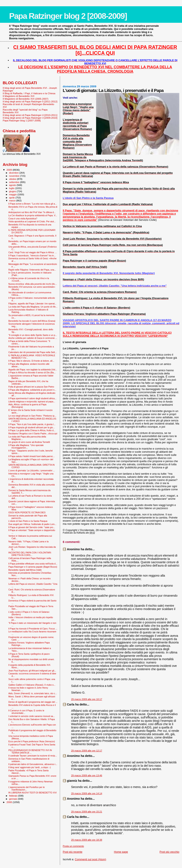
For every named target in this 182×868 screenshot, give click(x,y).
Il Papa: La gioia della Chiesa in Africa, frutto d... (32, 430)
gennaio (14, 799)
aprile (12, 198)
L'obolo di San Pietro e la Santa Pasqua (28, 521)
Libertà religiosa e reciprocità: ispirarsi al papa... (32, 402)
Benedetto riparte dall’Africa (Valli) (25, 570)
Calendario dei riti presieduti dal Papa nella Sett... (33, 352)
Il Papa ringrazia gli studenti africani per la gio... (31, 427)
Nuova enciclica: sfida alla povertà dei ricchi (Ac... (33, 284)
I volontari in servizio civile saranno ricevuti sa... (32, 716)
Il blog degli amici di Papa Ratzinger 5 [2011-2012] (30, 101)
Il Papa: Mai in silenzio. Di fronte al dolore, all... (31, 361)
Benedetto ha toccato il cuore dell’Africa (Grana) (32, 321)
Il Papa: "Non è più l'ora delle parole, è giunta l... (32, 424)
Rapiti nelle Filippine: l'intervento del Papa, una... (32, 270)
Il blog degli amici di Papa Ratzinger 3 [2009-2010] (30, 118)
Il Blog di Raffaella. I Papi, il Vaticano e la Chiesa (29, 93)
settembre (15, 182)
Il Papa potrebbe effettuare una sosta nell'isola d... (33, 564)
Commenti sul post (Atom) (90, 859)
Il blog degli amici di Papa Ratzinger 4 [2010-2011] (30, 115)
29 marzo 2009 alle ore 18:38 (87, 840)
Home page (121, 852)
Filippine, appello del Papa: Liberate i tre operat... (32, 304)
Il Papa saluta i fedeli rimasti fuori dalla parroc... (31, 456)
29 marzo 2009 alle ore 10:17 (87, 699)
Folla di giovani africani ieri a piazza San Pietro (31, 387)
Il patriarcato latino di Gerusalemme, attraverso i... (33, 764)
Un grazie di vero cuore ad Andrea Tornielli (29, 442)
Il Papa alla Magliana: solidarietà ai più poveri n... (32, 390)
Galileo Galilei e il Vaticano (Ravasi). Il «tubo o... (32, 685)
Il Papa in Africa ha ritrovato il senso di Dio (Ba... (32, 372)
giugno (13, 191)
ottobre (13, 179)
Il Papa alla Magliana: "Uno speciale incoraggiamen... (26, 446)
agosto (13, 185)
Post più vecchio (169, 852)
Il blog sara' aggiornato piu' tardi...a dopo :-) (29, 767)
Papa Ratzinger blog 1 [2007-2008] (22, 120)
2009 (9, 170)
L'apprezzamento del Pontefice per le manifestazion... (26, 788)
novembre (15, 176)
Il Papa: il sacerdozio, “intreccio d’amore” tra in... (32, 255)
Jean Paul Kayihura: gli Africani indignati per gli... (32, 671)
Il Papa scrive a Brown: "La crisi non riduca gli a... (33, 204)
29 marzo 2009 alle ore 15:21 (87, 812)
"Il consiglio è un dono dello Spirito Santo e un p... (33, 335)
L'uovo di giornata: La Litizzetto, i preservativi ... (32, 470)
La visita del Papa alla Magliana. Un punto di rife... (33, 307)
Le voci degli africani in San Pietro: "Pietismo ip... (32, 416)
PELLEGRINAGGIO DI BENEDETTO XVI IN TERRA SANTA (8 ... (30, 751)
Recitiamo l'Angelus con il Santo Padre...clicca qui (33, 433)
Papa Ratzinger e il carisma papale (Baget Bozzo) (33, 567)
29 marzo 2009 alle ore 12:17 (87, 751)
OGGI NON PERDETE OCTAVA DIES (27, 512)
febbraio (14, 796)
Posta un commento (73, 846)
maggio (13, 194)
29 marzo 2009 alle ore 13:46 (87, 775)
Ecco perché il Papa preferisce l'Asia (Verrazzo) (32, 741)
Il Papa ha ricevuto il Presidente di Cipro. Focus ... (33, 629)
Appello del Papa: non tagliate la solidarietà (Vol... (33, 370)
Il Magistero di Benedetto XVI (19, 96)
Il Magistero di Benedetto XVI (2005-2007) (26, 99)
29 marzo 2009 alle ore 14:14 (87, 793)
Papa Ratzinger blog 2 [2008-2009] (68, 16)
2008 (9, 802)
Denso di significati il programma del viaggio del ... (33, 702)
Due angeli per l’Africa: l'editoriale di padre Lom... (32, 524)
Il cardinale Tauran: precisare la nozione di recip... (33, 756)
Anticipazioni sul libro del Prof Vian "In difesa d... (32, 212)
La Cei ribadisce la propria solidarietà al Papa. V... (33, 215)
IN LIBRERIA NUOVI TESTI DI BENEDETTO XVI (32, 793)
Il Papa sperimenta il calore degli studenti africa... (32, 398)
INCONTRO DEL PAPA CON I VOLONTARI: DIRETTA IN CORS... (30, 554)
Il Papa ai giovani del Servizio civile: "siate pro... (32, 527)
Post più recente (73, 852)
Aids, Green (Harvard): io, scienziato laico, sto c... (33, 693)
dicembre (14, 173)
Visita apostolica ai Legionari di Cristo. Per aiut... (32, 221)
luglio (12, 188)
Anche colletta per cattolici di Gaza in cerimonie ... (33, 338)
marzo (13, 201)
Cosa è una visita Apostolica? (23, 219)
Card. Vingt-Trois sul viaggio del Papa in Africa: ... (33, 252)
